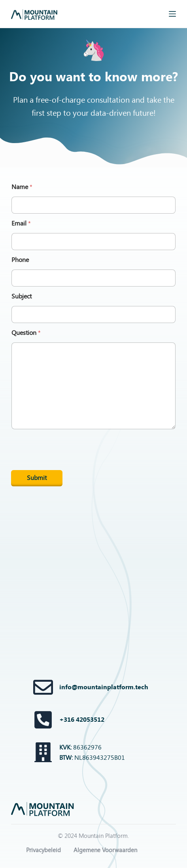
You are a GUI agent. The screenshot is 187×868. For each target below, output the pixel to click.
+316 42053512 (82, 720)
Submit (37, 478)
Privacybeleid (43, 850)
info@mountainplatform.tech (104, 687)
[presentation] (71, 469)
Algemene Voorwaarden (105, 850)
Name (22, 187)
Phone (20, 260)
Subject (22, 296)
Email (21, 223)
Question (26, 333)
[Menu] (172, 14)
